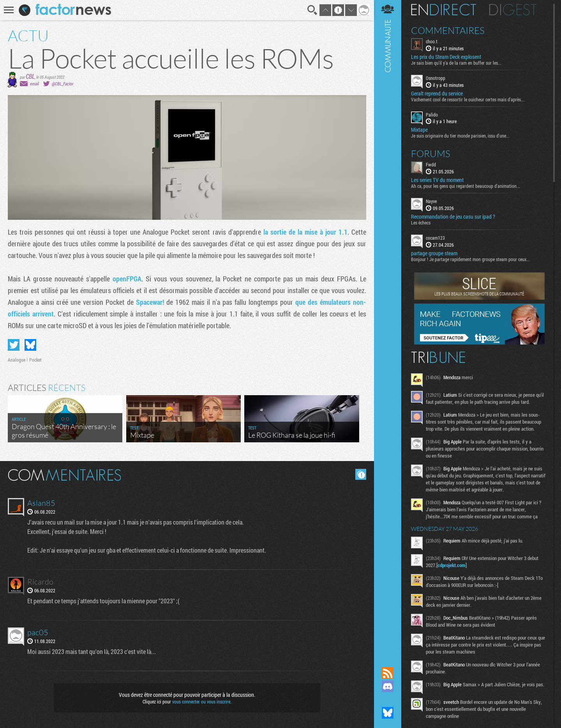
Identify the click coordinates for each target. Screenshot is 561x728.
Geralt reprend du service (437, 94)
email (34, 84)
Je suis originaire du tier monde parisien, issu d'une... (460, 136)
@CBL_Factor (63, 84)
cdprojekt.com (452, 565)
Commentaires (448, 30)
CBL (30, 76)
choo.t (432, 41)
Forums (431, 154)
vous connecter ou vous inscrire (201, 701)
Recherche (312, 10)
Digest (513, 10)
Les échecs (421, 223)
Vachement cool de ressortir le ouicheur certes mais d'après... (468, 99)
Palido (432, 115)
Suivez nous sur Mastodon (388, 700)
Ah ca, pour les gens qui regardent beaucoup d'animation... (466, 186)
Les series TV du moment (437, 180)
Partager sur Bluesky (30, 345)
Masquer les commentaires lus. (361, 474)
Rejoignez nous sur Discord (388, 686)
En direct (444, 10)
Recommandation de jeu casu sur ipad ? (453, 217)
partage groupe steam (434, 253)
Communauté (388, 326)
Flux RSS (388, 673)
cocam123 (435, 238)
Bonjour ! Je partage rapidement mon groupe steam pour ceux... (470, 259)
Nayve (431, 201)
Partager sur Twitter (14, 345)
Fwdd (431, 164)
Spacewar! (150, 302)
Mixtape (419, 130)
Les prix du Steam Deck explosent (446, 57)
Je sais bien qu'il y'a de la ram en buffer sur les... (456, 63)
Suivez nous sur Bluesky (388, 713)
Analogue (17, 360)
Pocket (35, 360)
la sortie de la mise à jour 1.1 (305, 232)
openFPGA (127, 279)
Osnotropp (436, 78)
